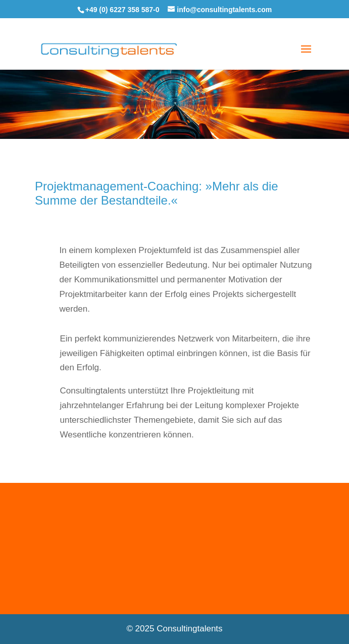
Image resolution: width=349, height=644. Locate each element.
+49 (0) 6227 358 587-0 (122, 10)
